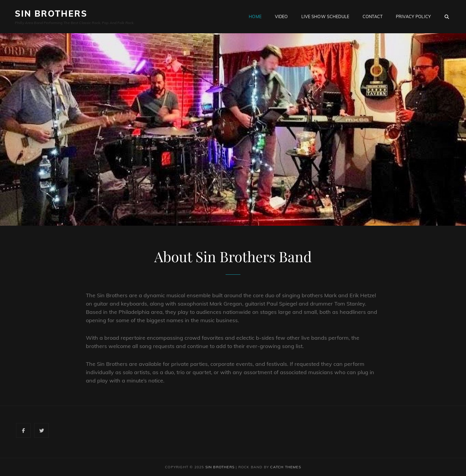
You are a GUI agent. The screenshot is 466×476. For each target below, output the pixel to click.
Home (255, 17)
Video (281, 17)
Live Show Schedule (325, 17)
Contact (373, 17)
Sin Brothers (51, 14)
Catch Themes (285, 467)
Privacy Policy (413, 17)
